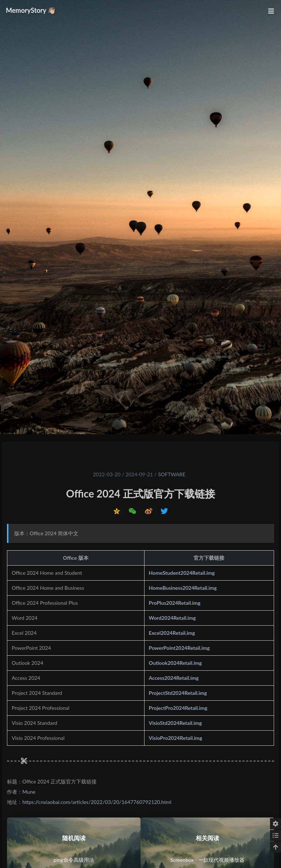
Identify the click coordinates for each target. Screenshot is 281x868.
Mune (29, 792)
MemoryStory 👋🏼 (31, 10)
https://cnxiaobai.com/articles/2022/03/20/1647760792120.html (97, 802)
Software (172, 474)
